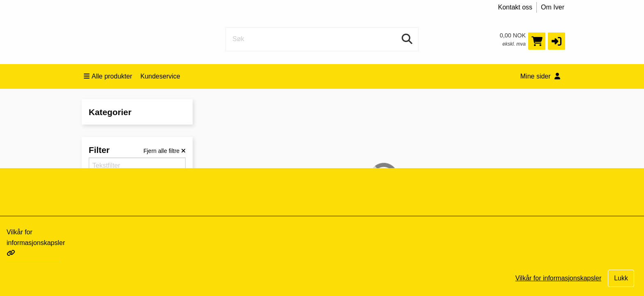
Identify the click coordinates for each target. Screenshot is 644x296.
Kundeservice (160, 76)
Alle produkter (108, 76)
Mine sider (540, 76)
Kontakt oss (515, 7)
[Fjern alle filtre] (164, 151)
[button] (557, 41)
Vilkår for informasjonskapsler (36, 242)
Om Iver (553, 7)
